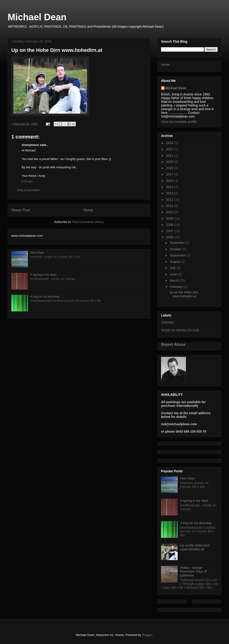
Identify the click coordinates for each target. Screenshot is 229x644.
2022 (170, 149)
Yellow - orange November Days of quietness (194, 572)
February (177, 287)
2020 (170, 162)
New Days (37, 253)
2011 (170, 206)
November (178, 243)
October (176, 249)
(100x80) (167, 322)
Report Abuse (173, 344)
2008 (170, 225)
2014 (170, 187)
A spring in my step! (43, 275)
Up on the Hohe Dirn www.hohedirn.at (184, 294)
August (175, 262)
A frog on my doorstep (45, 297)
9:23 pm (27, 181)
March (175, 281)
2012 (170, 200)
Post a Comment (28, 190)
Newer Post (21, 210)
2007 (170, 231)
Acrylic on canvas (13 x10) (180, 330)
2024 (170, 143)
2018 (170, 168)
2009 (170, 219)
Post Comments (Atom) (88, 222)
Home (88, 210)
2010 (170, 212)
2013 (170, 193)
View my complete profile (179, 122)
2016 (170, 181)
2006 (170, 237)
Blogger (147, 635)
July (173, 268)
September (178, 255)
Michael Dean (37, 17)
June (174, 274)
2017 (170, 174)
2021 (170, 156)
